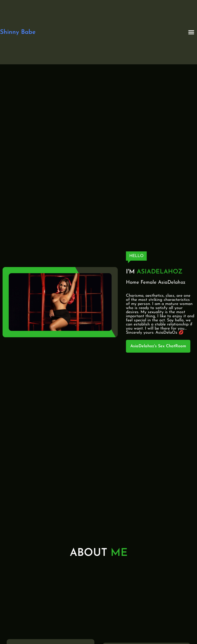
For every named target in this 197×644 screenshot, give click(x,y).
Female (149, 283)
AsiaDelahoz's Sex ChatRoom (158, 346)
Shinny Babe (18, 32)
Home (132, 283)
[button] (191, 32)
